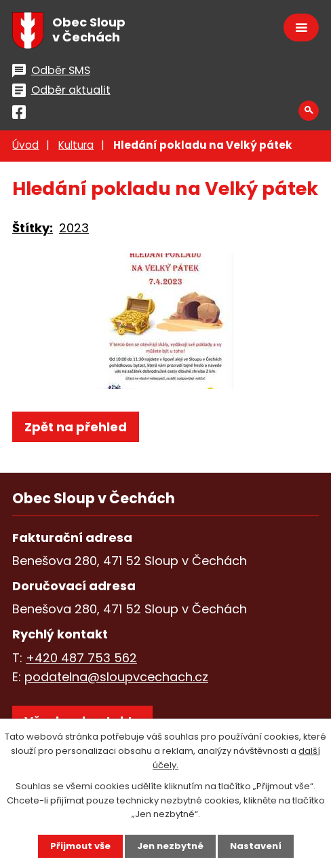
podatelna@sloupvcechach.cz (116, 677)
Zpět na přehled (76, 427)
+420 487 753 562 (81, 658)
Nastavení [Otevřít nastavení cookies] (256, 846)
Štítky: (33, 228)
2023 (74, 228)
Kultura (76, 145)
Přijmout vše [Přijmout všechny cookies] (80, 846)
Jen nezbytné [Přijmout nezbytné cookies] (170, 846)
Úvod (25, 145)
